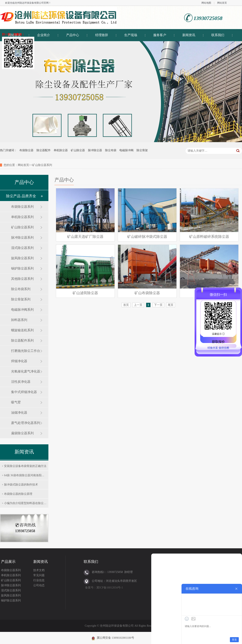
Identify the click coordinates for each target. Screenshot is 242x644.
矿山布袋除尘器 (147, 293)
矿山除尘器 (78, 150)
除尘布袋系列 (21, 289)
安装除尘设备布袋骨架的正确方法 (25, 466)
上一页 (138, 305)
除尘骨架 (142, 150)
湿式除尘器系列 (22, 248)
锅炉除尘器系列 (22, 268)
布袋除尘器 (26, 150)
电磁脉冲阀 (126, 150)
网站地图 (206, 3)
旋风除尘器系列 (22, 258)
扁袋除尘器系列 (22, 433)
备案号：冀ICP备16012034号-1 (104, 588)
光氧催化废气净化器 (26, 371)
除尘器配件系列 (22, 340)
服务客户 (160, 35)
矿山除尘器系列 (22, 227)
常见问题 (39, 575)
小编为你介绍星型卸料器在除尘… (25, 503)
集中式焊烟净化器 (24, 392)
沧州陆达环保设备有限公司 (29, 3)
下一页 (158, 305)
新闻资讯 (189, 35)
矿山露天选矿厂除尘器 (85, 237)
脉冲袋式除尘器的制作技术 (21, 485)
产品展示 (8, 562)
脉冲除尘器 (95, 150)
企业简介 (44, 35)
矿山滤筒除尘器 (85, 293)
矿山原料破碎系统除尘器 (209, 237)
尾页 (171, 305)
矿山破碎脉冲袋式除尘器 (147, 237)
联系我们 (218, 35)
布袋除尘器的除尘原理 (18, 494)
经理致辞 (102, 35)
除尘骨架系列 (21, 299)
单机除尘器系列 (22, 217)
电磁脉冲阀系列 (22, 310)
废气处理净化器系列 (26, 423)
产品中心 (73, 35)
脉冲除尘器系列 (22, 238)
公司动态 (39, 585)
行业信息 (39, 580)
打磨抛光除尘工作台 (26, 351)
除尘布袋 (111, 150)
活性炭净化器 (21, 382)
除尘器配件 (44, 150)
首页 (126, 305)
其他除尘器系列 (22, 279)
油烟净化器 (19, 413)
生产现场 (131, 35)
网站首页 (222, 3)
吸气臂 (16, 402)
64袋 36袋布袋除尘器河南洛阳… (24, 475)
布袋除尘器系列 (22, 207)
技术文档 (39, 570)
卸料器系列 (19, 320)
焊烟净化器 (19, 361)
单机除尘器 (61, 150)
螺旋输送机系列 (22, 330)
